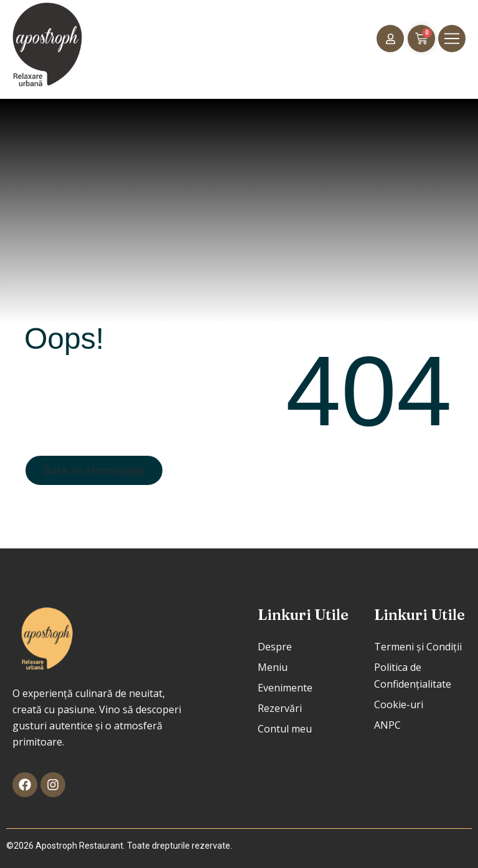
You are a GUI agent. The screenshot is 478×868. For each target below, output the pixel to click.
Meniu (273, 667)
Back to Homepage (94, 470)
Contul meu (285, 729)
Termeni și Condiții (418, 647)
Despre (275, 647)
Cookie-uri (399, 704)
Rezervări (280, 708)
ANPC (387, 725)
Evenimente (285, 688)
